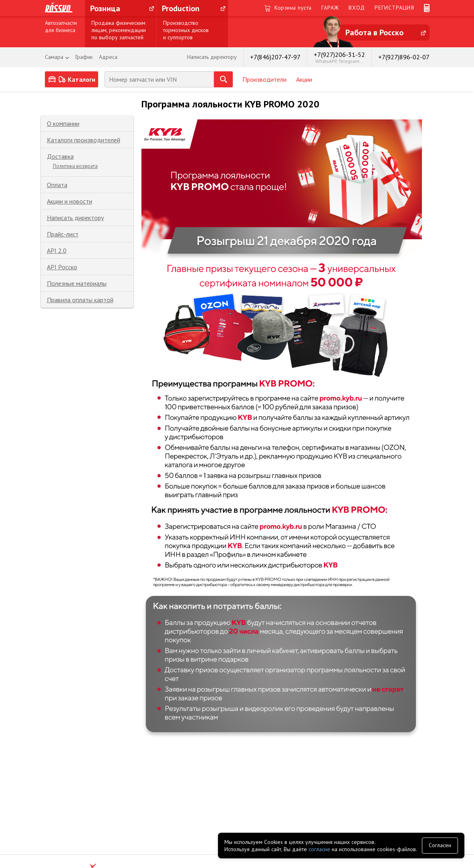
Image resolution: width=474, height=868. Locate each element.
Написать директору (75, 218)
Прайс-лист (63, 234)
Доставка (60, 156)
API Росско (62, 267)
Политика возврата (75, 166)
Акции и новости (70, 201)
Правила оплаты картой (80, 300)
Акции (304, 79)
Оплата (57, 185)
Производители (264, 79)
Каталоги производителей (84, 140)
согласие (319, 849)
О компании (63, 123)
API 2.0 (57, 250)
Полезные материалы (77, 283)
